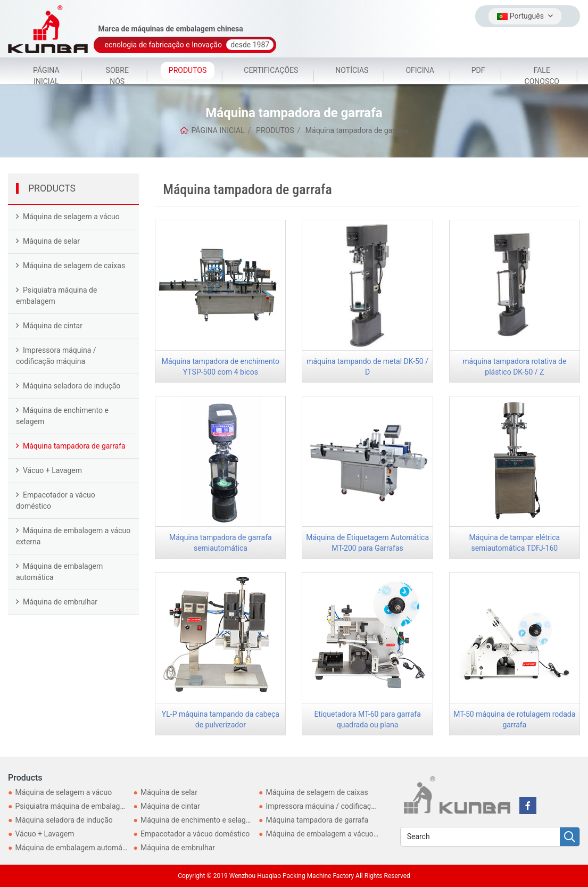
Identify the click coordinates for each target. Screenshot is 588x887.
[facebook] (528, 806)
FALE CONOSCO (542, 76)
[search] (570, 837)
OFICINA (420, 70)
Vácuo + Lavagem (52, 470)
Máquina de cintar (53, 326)
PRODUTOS (188, 70)
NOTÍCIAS (352, 70)
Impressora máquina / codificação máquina (56, 356)
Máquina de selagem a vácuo (71, 217)
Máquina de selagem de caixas (74, 266)
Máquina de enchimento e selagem (62, 416)
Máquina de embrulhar (60, 602)
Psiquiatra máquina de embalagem (56, 296)
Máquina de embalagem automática (59, 572)
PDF (478, 70)
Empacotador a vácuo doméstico (56, 500)
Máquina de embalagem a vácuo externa (73, 536)
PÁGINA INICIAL (46, 76)
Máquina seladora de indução (72, 386)
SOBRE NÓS (117, 76)
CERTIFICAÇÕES (271, 70)
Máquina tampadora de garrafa (74, 446)
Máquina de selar (51, 241)
